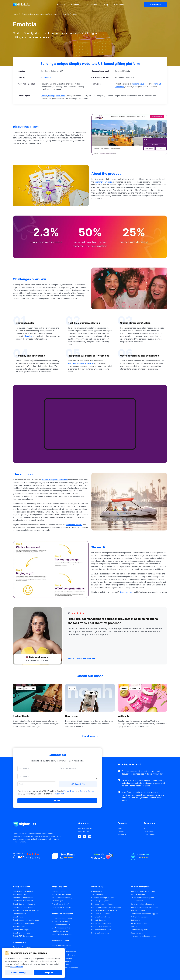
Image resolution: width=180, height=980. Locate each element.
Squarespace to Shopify (61, 907)
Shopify (44, 96)
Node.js (51, 96)
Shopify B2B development (23, 936)
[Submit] (57, 801)
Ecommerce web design (61, 921)
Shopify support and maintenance (26, 920)
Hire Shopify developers (101, 917)
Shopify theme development (24, 904)
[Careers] (129, 832)
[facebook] (85, 837)
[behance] (90, 837)
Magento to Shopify (60, 891)
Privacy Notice (17, 967)
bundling (29, 336)
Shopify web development (23, 891)
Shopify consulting (20, 926)
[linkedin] (80, 837)
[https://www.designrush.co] (149, 861)
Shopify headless (19, 914)
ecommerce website (103, 182)
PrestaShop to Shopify (61, 904)
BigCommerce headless (61, 925)
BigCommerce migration (61, 928)
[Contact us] (155, 5)
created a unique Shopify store (55, 480)
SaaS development (138, 894)
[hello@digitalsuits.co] (97, 828)
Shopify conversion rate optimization (27, 910)
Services (60, 5)
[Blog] (155, 828)
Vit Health (123, 716)
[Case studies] (155, 832)
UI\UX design (136, 920)
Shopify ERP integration (22, 933)
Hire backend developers (101, 930)
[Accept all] (48, 973)
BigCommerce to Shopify (62, 894)
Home (15, 14)
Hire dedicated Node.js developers (105, 910)
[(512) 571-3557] (97, 832)
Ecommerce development (62, 918)
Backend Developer (140, 84)
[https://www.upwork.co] (110, 861)
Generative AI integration (22, 947)
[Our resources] (155, 835)
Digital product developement (142, 904)
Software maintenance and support (144, 914)
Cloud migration (137, 933)
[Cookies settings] (19, 973)
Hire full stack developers (101, 923)
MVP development (138, 910)
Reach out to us (126, 592)
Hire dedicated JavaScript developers (106, 907)
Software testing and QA (140, 930)
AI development (137, 901)
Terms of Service (87, 791)
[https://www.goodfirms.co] (70, 861)
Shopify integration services (24, 907)
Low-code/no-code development (143, 936)
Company (119, 5)
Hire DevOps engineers (100, 901)
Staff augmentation (99, 894)
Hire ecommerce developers (102, 904)
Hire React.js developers (101, 914)
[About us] (129, 828)
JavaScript (60, 96)
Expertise (76, 5)
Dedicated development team (103, 898)
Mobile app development (62, 945)
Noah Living (72, 716)
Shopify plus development (23, 898)
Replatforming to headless (62, 934)
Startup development (139, 923)
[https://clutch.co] (31, 861)
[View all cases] (90, 736)
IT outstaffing (96, 891)
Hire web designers (99, 920)
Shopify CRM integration (22, 930)
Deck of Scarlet (22, 716)
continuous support (74, 525)
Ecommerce (46, 77)
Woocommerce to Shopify (62, 898)
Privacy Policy (69, 791)
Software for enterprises (140, 917)
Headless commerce (60, 931)
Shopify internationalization (23, 923)
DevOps (134, 926)
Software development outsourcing (144, 907)
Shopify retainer (19, 917)
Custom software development (142, 898)
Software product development (143, 891)
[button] (90, 81)
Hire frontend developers (101, 926)
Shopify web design (20, 894)
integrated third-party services (81, 363)
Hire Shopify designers (100, 933)
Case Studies (27, 14)
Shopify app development (23, 901)
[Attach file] (78, 784)
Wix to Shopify (58, 901)
